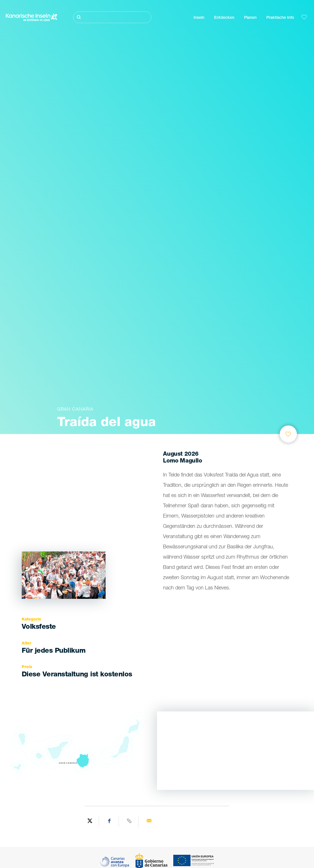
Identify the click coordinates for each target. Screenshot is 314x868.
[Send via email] (149, 822)
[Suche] (112, 17)
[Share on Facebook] (110, 822)
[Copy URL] (130, 822)
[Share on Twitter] (90, 822)
